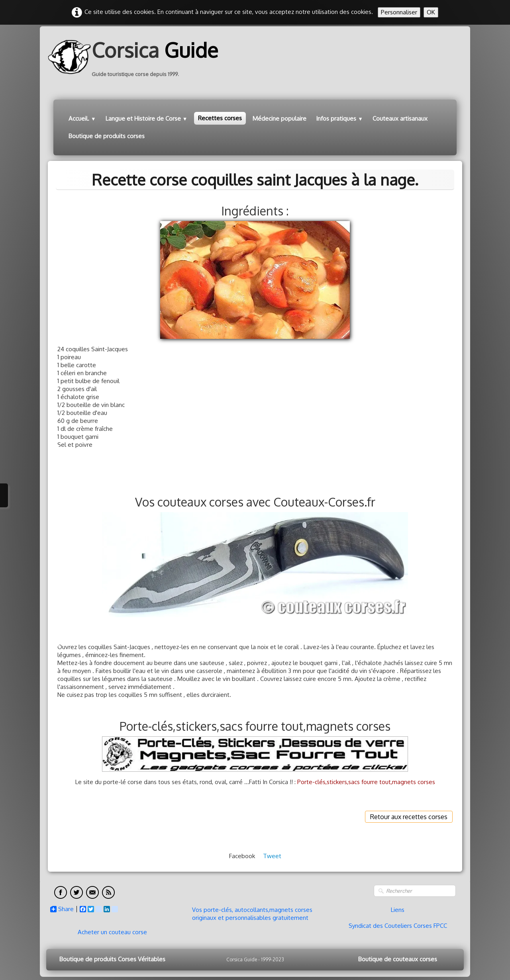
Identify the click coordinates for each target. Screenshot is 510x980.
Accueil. (82, 118)
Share (62, 909)
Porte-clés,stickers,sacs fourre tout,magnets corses (366, 782)
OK (431, 12)
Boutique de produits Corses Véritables (112, 959)
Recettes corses (220, 118)
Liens (398, 910)
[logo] (136, 57)
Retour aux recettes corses (409, 817)
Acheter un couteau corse (112, 932)
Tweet (272, 856)
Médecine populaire (280, 118)
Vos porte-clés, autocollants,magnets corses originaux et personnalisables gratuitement (252, 914)
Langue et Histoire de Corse (147, 118)
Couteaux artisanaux (400, 118)
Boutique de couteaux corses (398, 959)
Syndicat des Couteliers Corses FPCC (398, 926)
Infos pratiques (339, 118)
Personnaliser (399, 12)
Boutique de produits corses (107, 136)
